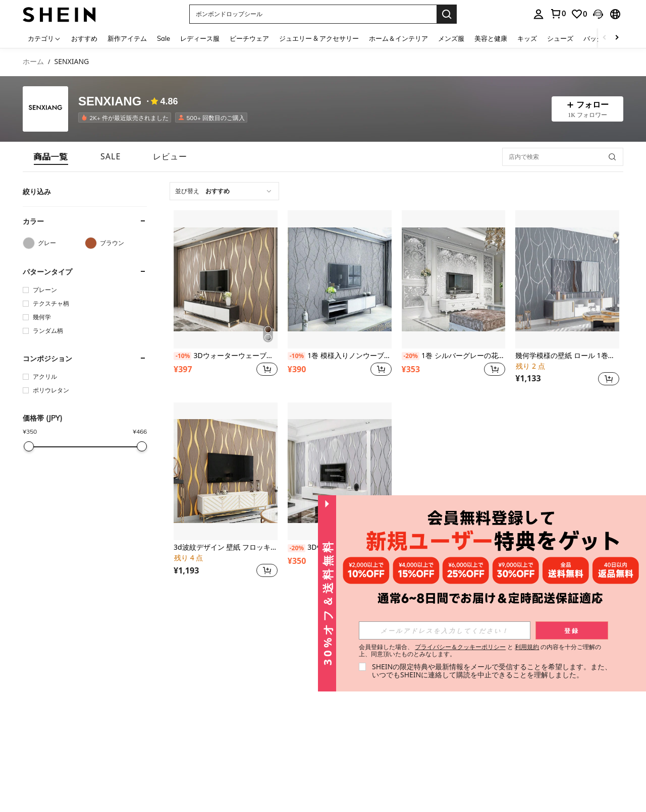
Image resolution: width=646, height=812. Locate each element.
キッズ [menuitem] (527, 38)
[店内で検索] (563, 157)
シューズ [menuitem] (560, 38)
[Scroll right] (617, 38)
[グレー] (54, 243)
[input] (445, 630)
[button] (313, 14)
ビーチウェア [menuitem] (249, 38)
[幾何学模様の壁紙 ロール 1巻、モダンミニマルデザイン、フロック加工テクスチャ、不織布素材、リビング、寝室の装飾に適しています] (567, 279)
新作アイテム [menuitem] (127, 38)
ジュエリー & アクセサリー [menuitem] (319, 38)
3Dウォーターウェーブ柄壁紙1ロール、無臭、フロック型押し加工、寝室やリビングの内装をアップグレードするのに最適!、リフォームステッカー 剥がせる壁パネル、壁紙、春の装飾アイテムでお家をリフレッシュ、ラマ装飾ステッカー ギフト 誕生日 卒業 (226, 356)
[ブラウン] (116, 243)
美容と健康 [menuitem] (491, 38)
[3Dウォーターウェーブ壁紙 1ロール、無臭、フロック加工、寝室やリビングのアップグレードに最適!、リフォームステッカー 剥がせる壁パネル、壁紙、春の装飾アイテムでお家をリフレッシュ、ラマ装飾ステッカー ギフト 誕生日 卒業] (340, 472)
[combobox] (224, 191)
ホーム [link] (33, 62)
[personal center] (539, 14)
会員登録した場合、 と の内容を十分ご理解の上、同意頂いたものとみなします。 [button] (480, 651)
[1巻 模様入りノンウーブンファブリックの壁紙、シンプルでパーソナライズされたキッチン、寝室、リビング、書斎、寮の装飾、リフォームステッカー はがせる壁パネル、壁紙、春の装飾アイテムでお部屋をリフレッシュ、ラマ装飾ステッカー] (340, 279)
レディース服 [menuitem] (200, 38)
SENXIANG (110, 101)
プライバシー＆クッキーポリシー (460, 647)
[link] (558, 14)
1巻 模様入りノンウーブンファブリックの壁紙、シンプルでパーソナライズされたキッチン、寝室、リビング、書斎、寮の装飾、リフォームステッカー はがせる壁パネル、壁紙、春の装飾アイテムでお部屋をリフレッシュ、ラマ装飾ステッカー (340, 356)
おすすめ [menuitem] (84, 38)
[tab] (51, 157)
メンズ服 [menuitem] (451, 38)
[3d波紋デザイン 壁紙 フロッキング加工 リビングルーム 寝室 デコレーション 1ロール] (226, 472)
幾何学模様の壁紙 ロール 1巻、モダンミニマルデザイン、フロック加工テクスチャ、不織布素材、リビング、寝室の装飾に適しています (567, 356)
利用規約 (527, 647)
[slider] (29, 446)
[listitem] (127, 118)
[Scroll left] (605, 38)
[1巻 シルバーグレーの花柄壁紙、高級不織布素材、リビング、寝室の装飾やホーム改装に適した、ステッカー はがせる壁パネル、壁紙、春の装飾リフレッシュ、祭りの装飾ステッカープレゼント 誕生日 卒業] (454, 279)
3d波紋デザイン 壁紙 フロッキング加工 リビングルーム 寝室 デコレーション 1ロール (226, 547)
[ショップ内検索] (612, 157)
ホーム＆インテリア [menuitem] (398, 38)
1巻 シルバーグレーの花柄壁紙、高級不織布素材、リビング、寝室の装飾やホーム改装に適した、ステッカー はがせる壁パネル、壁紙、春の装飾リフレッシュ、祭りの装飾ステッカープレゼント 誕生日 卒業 (454, 356)
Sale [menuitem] (164, 38)
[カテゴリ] (44, 38)
